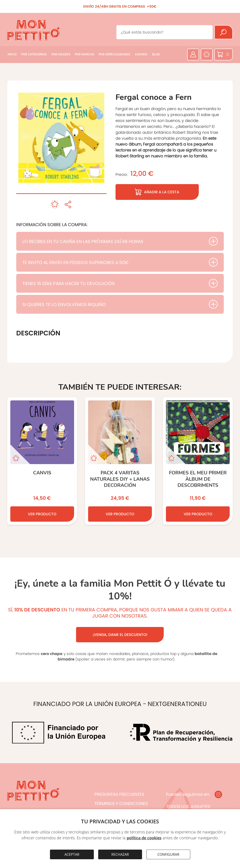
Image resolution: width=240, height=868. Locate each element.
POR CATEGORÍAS (34, 55)
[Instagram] (218, 794)
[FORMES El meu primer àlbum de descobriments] (198, 461)
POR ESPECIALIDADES (114, 55)
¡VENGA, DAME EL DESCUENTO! (120, 635)
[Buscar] (224, 32)
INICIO (12, 55)
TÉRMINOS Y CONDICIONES (121, 804)
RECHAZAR (120, 854)
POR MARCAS (84, 55)
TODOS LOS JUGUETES (188, 807)
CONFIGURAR (168, 854)
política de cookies (144, 838)
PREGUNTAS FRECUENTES (119, 794)
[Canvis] (42, 461)
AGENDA (141, 55)
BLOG (156, 55)
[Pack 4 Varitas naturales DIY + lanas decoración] (120, 461)
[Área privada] (193, 55)
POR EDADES (61, 55)
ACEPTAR (72, 854)
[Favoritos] (207, 55)
